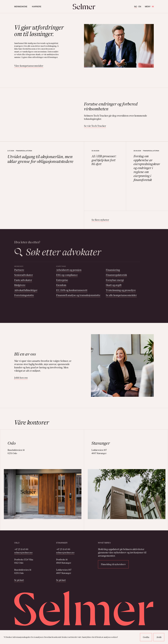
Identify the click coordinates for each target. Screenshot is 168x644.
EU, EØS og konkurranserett (72, 290)
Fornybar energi (115, 280)
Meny (149, 6)
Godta (146, 637)
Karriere (37, 6)
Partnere (19, 270)
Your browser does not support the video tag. (46, 115)
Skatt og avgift (114, 285)
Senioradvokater (24, 275)
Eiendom (61, 285)
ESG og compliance (67, 275)
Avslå (159, 637)
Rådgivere (20, 285)
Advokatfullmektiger (26, 290)
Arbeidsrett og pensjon (69, 270)
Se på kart (19, 580)
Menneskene (21, 6)
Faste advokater (23, 280)
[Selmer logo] (84, 7)
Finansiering (113, 270)
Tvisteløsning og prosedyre (121, 290)
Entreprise (62, 280)
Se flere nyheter (100, 220)
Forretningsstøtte (24, 295)
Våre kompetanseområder (29, 66)
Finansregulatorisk (116, 275)
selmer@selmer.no (23, 553)
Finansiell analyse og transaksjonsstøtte (78, 295)
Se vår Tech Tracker (95, 126)
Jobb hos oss (21, 378)
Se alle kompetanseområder (121, 295)
